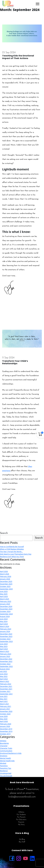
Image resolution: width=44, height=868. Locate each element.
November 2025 (6, 584)
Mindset (3, 763)
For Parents (21, 817)
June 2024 (4, 619)
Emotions (4, 756)
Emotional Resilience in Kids (11, 753)
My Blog (22, 839)
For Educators (21, 820)
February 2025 (6, 601)
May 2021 (4, 699)
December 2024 (6, 606)
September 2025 (6, 589)
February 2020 (6, 724)
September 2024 (6, 614)
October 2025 (5, 586)
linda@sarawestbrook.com (22, 797)
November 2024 (6, 609)
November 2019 (6, 731)
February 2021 (6, 706)
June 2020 (4, 716)
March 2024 (5, 626)
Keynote (21, 822)
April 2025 (4, 596)
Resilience (4, 771)
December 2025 (6, 581)
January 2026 (5, 579)
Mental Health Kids (7, 761)
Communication (6, 751)
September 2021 (6, 694)
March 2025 (5, 599)
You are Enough (6, 776)
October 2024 (5, 611)
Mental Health (5, 758)
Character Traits (6, 748)
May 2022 (4, 676)
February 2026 (6, 576)
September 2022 (6, 666)
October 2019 (5, 734)
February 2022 (6, 684)
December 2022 (6, 659)
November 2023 (6, 636)
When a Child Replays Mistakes (12, 549)
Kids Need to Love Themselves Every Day (16, 554)
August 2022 (5, 669)
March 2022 (5, 681)
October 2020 (5, 714)
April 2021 (4, 701)
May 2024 (4, 621)
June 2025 (4, 591)
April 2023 (4, 649)
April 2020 (4, 721)
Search (4, 533)
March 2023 (5, 651)
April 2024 (4, 624)
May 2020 (4, 719)
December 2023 (6, 634)
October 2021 (5, 691)
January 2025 (5, 604)
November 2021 (6, 689)
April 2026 (4, 571)
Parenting (4, 766)
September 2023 (6, 641)
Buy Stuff (22, 842)
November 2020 (6, 711)
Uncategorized (6, 773)
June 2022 (4, 674)
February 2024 (6, 629)
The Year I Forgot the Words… (11, 552)
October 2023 (5, 639)
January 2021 (5, 709)
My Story (21, 825)
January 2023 (5, 656)
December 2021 (6, 686)
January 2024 (5, 631)
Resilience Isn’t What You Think (12, 557)
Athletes (3, 741)
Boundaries (4, 743)
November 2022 (6, 661)
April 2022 (4, 679)
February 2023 (6, 654)
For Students (21, 815)
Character (4, 746)
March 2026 (5, 574)
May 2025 (4, 594)
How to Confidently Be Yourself (12, 547)
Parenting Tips (6, 768)
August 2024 (5, 616)
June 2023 (4, 644)
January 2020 (5, 726)
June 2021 (4, 696)
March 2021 (5, 704)
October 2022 (5, 664)
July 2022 (3, 671)
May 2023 (4, 646)
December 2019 (6, 729)
